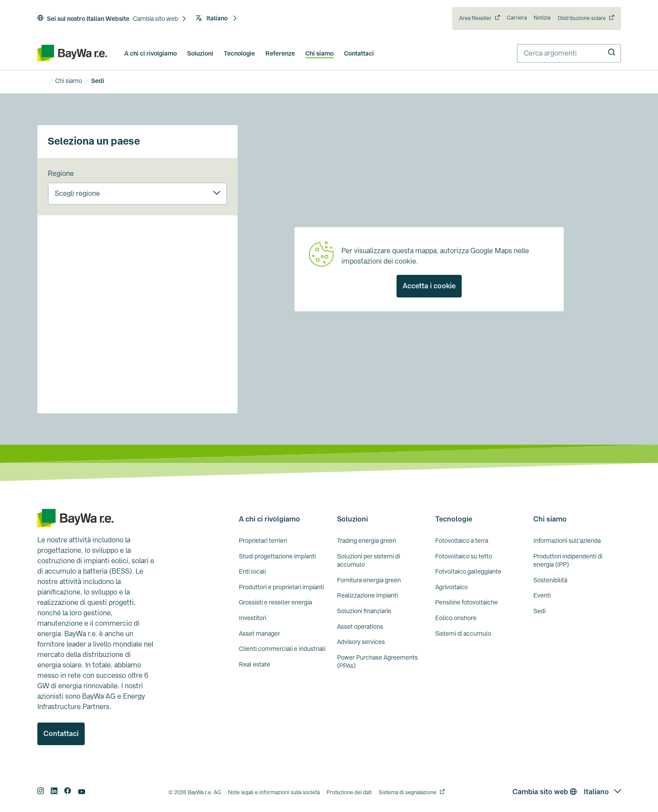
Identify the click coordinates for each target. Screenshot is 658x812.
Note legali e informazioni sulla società (274, 792)
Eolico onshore (456, 618)
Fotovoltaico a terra (462, 541)
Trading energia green (367, 541)
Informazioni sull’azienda (567, 541)
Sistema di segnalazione (408, 792)
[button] (160, 19)
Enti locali (252, 571)
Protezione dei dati (349, 792)
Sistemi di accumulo (463, 634)
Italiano (217, 18)
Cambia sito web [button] (545, 792)
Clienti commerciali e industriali (282, 649)
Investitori (253, 618)
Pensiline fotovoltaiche (466, 602)
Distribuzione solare (582, 18)
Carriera (517, 18)
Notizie (542, 18)
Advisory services (361, 642)
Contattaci (359, 53)
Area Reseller (475, 18)
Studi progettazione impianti (277, 556)
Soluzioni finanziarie (364, 611)
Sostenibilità (550, 580)
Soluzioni (200, 53)
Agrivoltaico (451, 587)
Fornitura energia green (369, 580)
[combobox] (569, 53)
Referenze (280, 53)
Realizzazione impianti (367, 595)
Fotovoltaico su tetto (464, 556)
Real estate (255, 664)
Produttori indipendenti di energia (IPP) (568, 561)
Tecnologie (239, 53)
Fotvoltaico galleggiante (468, 571)
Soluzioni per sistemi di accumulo (369, 561)
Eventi (542, 595)
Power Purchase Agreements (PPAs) (377, 662)
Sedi (539, 611)
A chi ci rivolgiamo (150, 53)
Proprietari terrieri (263, 541)
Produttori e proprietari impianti (281, 587)
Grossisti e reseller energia (275, 602)
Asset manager (260, 634)
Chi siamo (319, 53)
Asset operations (360, 627)
